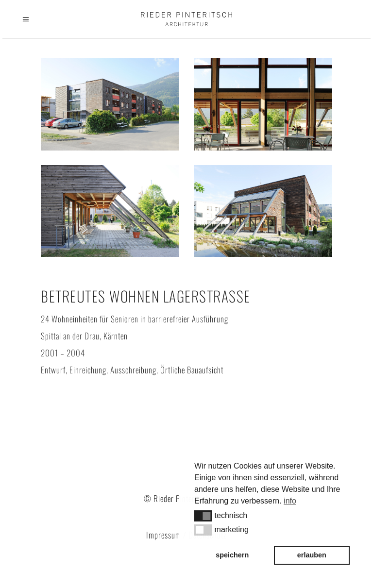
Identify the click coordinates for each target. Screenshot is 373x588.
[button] (203, 516)
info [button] (290, 501)
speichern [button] (232, 555)
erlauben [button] (312, 555)
